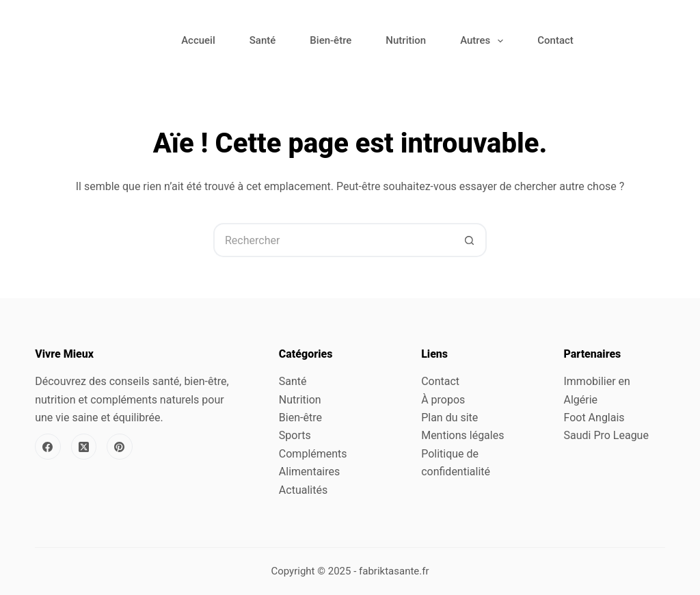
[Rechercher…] (333, 240)
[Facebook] (48, 447)
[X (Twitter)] (84, 447)
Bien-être (331, 40)
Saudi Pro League (606, 435)
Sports (295, 435)
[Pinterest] (120, 447)
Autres (484, 41)
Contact (555, 40)
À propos (443, 400)
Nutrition (406, 40)
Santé (263, 40)
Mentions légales (462, 435)
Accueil (198, 40)
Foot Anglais (594, 418)
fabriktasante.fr (394, 571)
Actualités (303, 490)
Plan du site (449, 418)
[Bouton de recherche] (470, 240)
